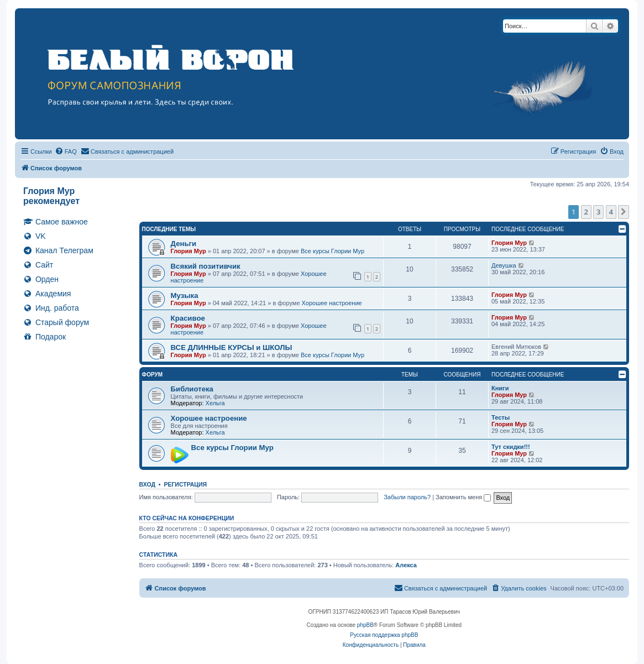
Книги (500, 388)
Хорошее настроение (332, 303)
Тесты (501, 417)
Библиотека (192, 389)
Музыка (185, 296)
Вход (147, 484)
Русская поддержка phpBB (384, 635)
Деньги (184, 244)
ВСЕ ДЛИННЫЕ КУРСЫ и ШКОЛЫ (232, 347)
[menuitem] (66, 151)
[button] (624, 212)
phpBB (365, 625)
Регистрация (185, 484)
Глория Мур (189, 251)
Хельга (215, 403)
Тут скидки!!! (511, 447)
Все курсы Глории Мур (333, 251)
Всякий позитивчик (206, 266)
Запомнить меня (463, 497)
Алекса (406, 565)
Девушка (504, 265)
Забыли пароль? (407, 497)
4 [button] (611, 212)
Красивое (188, 318)
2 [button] (586, 212)
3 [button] (598, 212)
